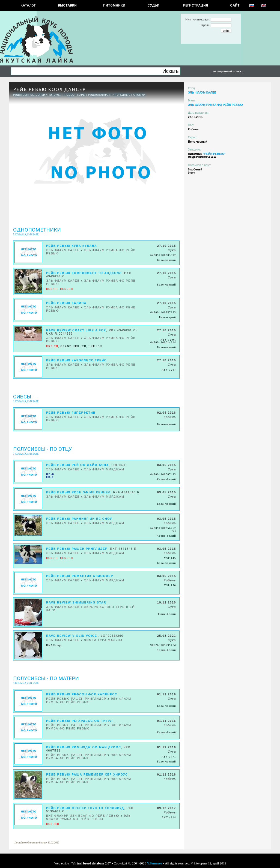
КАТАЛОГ (28, 5)
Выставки (67, 5)
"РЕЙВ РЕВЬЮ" (214, 154)
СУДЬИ (153, 5)
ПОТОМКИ (55, 95)
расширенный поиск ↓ (227, 71)
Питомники (114, 5)
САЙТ (235, 5)
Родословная (99, 95)
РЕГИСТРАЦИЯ (196, 5)
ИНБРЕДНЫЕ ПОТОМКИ (129, 95)
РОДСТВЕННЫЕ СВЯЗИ (29, 95)
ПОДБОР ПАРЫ (75, 95)
